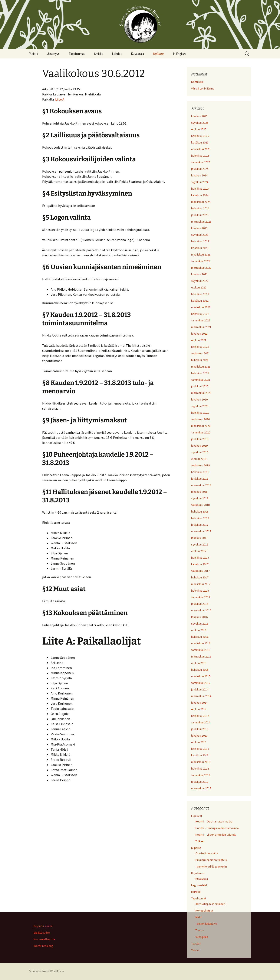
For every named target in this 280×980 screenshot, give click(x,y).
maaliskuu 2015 (201, 676)
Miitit (199, 917)
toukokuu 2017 (200, 571)
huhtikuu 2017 (200, 577)
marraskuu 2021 (201, 327)
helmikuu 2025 (200, 156)
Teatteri (196, 943)
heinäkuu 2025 (200, 136)
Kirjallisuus (198, 873)
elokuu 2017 (199, 551)
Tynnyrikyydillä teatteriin (211, 866)
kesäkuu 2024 (200, 195)
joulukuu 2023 (200, 215)
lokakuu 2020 (199, 399)
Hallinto (158, 54)
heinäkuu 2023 (200, 241)
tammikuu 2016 (201, 650)
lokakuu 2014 (199, 703)
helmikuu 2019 (200, 472)
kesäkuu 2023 (200, 248)
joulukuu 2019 (200, 439)
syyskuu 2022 (200, 281)
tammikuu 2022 (201, 320)
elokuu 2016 (199, 630)
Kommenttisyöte (44, 939)
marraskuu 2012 (201, 788)
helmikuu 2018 (200, 518)
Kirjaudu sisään (43, 926)
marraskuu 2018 (201, 485)
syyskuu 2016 (200, 624)
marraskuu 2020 (201, 393)
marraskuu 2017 (201, 531)
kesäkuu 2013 (200, 755)
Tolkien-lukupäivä (206, 924)
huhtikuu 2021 (200, 360)
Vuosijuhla (202, 937)
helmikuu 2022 (200, 314)
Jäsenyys (53, 54)
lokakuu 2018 (199, 492)
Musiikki (196, 892)
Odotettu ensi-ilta (207, 853)
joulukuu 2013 (200, 729)
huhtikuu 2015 (200, 670)
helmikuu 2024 (200, 208)
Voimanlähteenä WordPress (47, 971)
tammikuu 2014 (201, 722)
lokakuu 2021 (199, 334)
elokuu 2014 (199, 709)
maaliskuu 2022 (201, 307)
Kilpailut (196, 848)
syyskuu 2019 (200, 452)
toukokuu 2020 (200, 419)
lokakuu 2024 (199, 175)
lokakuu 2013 (199, 736)
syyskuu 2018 (200, 498)
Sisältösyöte (42, 933)
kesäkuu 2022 (200, 301)
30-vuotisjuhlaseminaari (210, 904)
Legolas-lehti (199, 885)
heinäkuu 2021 (200, 347)
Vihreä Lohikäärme (203, 88)
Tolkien (200, 841)
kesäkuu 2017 (200, 564)
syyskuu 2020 (200, 406)
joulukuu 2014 (200, 689)
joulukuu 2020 (200, 386)
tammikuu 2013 (201, 775)
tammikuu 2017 (201, 597)
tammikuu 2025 (201, 162)
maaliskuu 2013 (201, 762)
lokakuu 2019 (199, 446)
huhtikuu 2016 (200, 637)
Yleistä (34, 54)
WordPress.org (43, 946)
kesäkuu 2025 (200, 142)
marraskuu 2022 (201, 268)
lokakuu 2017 (199, 538)
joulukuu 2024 (200, 169)
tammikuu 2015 (201, 683)
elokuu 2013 (199, 742)
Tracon (200, 930)
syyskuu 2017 (200, 544)
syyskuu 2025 (200, 123)
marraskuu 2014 (201, 696)
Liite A (60, 99)
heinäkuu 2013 (200, 749)
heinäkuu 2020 (200, 413)
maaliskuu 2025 (201, 149)
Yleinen (196, 950)
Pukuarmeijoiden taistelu (211, 860)
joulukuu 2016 (200, 604)
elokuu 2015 (199, 663)
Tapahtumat (77, 54)
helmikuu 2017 (200, 591)
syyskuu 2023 (200, 235)
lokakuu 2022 (199, 274)
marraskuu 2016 (201, 610)
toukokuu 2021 (200, 353)
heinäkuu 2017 (200, 558)
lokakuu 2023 (199, 228)
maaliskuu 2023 (201, 254)
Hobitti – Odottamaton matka (214, 821)
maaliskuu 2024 (201, 202)
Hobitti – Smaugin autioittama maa (217, 828)
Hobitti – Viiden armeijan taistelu (216, 835)
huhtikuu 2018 (200, 511)
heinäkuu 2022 (200, 294)
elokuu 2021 (199, 340)
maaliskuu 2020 (201, 426)
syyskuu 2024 (200, 182)
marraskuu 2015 (201, 656)
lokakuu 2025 (199, 116)
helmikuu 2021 (200, 373)
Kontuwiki (197, 82)
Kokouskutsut (204, 910)
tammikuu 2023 (201, 261)
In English (179, 54)
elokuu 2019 (199, 459)
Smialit (98, 54)
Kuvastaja (137, 54)
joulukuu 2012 (200, 782)
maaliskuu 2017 (201, 584)
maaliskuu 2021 (201, 366)
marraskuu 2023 (201, 222)
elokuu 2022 (199, 287)
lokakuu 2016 (199, 617)
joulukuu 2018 (200, 479)
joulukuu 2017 (200, 525)
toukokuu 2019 (200, 465)
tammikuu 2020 (201, 432)
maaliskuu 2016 (201, 643)
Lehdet (117, 54)
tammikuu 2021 (201, 380)
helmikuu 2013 (200, 768)
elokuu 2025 (199, 129)
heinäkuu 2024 (200, 189)
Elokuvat (197, 816)
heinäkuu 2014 (200, 716)
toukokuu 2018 (200, 505)
